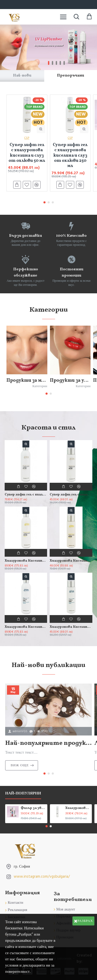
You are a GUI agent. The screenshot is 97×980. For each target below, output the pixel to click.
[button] (44, 202)
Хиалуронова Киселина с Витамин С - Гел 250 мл (26, 561)
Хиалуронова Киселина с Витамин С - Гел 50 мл (71, 561)
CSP (27, 138)
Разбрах (85, 921)
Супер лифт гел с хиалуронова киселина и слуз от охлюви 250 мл (70, 156)
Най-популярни (23, 794)
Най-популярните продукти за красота (48, 743)
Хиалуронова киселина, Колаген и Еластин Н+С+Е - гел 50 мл (78, 808)
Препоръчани (70, 76)
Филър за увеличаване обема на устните (33, 808)
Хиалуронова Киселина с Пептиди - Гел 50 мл (71, 627)
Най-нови (22, 76)
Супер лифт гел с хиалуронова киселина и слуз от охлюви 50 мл (27, 153)
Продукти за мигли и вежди (27, 381)
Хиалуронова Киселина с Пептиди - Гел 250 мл (26, 627)
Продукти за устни (70, 381)
